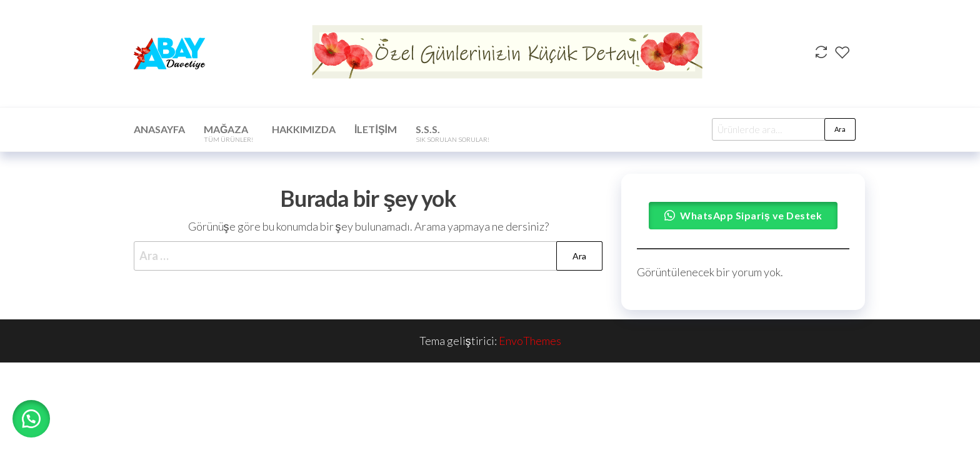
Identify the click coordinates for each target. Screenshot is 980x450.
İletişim (376, 129)
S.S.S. (452, 133)
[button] (31, 419)
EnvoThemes (530, 341)
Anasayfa (159, 129)
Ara (840, 129)
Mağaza (228, 133)
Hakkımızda (304, 129)
